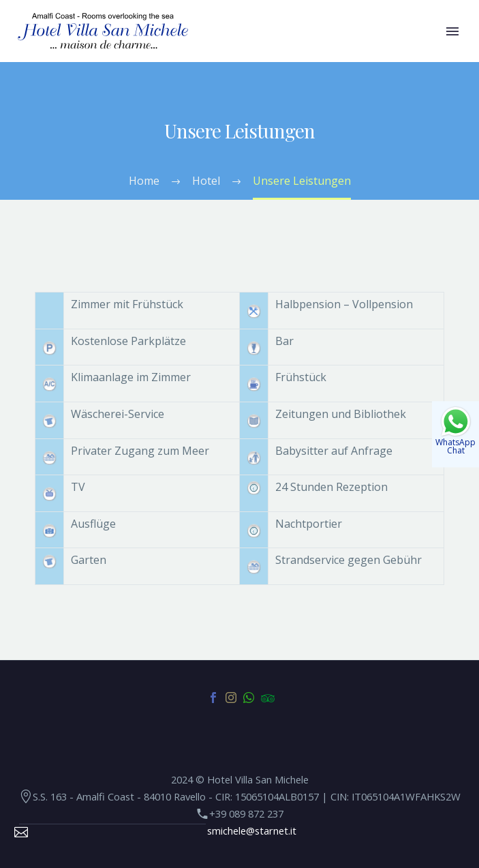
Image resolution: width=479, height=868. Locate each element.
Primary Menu (452, 31)
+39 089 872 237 (246, 813)
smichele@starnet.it (252, 830)
